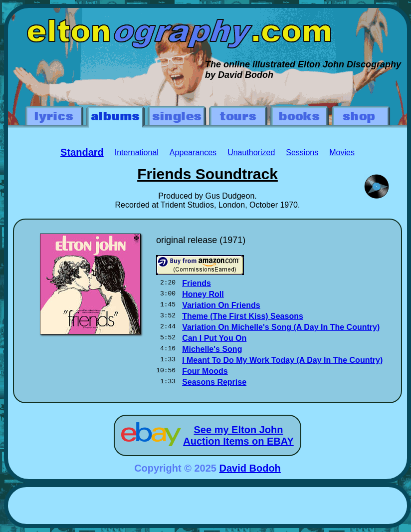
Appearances (193, 152)
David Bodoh (250, 468)
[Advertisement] (207, 507)
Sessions (302, 152)
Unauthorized (251, 152)
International (137, 152)
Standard (82, 152)
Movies (342, 152)
